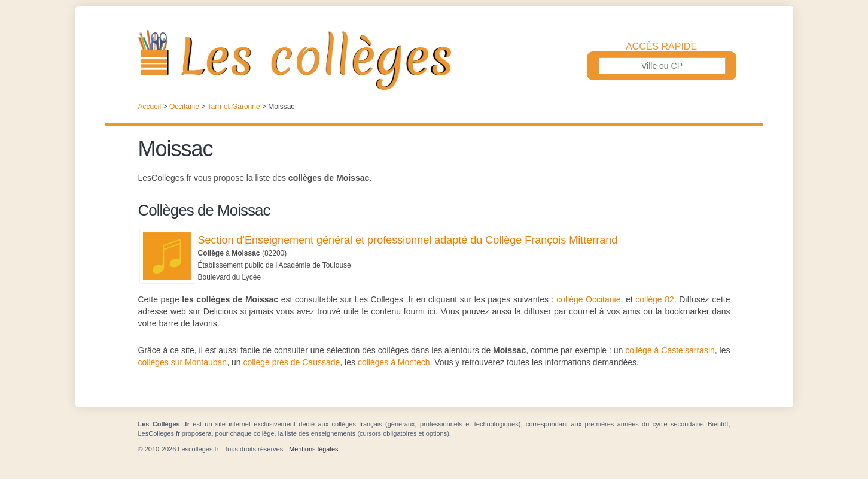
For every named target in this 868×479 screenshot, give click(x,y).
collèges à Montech (394, 362)
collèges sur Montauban (183, 362)
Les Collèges (434, 60)
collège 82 (655, 299)
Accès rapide (661, 47)
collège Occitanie (588, 299)
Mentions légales (314, 449)
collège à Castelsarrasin (670, 350)
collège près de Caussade (291, 362)
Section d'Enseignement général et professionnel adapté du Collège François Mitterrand (408, 240)
